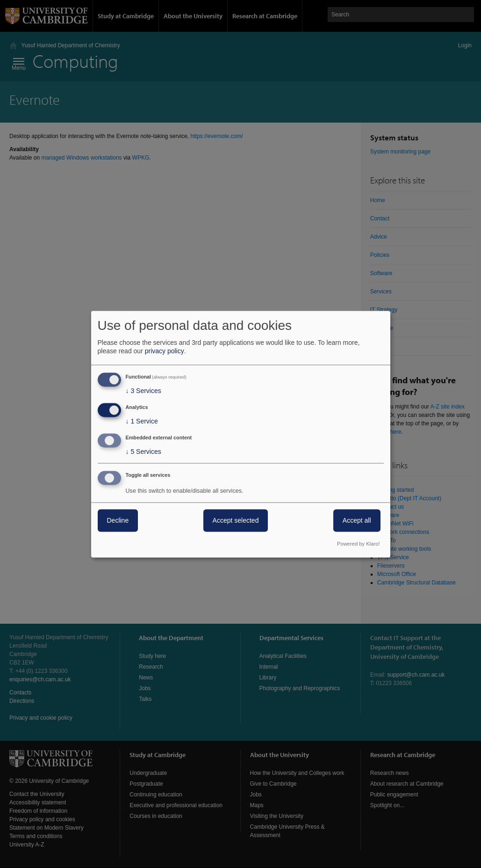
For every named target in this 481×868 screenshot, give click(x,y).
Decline (118, 520)
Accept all (357, 520)
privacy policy (165, 351)
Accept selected (236, 520)
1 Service (142, 422)
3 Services (144, 391)
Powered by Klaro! (358, 544)
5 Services (144, 452)
